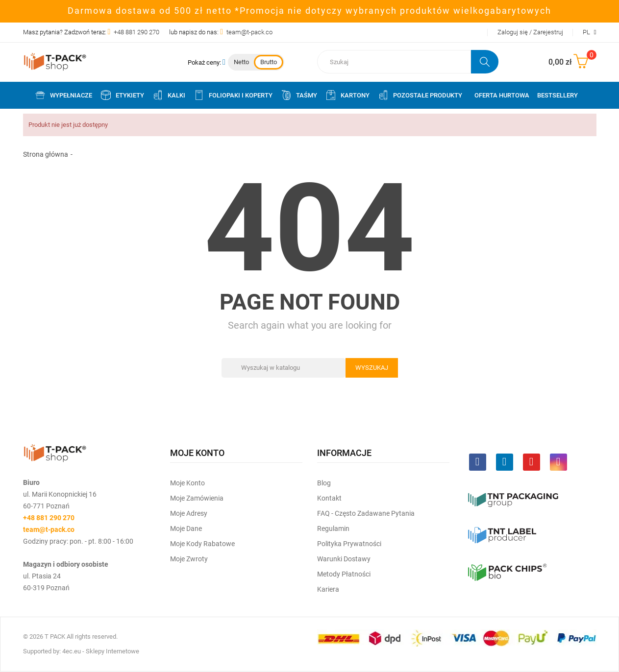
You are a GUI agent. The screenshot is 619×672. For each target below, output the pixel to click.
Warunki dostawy (344, 559)
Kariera (328, 589)
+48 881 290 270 (136, 32)
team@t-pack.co (249, 32)
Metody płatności (344, 574)
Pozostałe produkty (420, 95)
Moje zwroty (189, 559)
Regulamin (333, 528)
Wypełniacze (63, 95)
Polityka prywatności (349, 544)
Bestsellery (557, 95)
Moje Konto (187, 483)
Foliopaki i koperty (233, 95)
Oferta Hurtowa (502, 95)
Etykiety (122, 95)
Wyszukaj (372, 368)
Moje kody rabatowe (202, 544)
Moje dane (186, 528)
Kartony (347, 95)
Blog (324, 483)
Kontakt (329, 498)
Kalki (169, 95)
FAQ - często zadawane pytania (366, 513)
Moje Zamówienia (197, 498)
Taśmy (299, 95)
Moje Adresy (189, 513)
